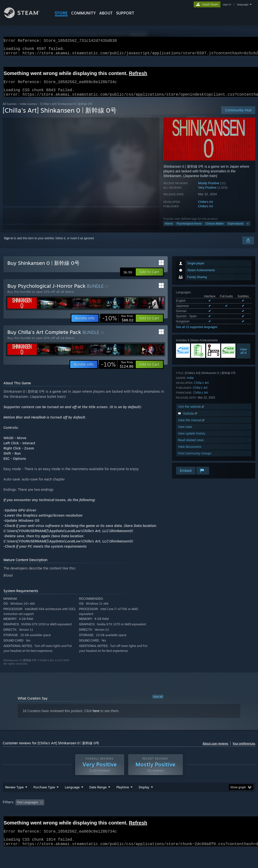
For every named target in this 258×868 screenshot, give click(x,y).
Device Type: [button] (12, 822)
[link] (118, 324)
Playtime (123, 800)
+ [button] (248, 229)
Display (144, 800)
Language (72, 800)
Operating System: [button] (191, 815)
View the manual (192, 426)
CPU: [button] (216, 815)
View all (158, 703)
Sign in (8, 244)
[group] (129, 818)
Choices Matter (215, 229)
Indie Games (28, 110)
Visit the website (191, 412)
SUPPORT (125, 13)
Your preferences (244, 749)
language (243, 4)
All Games (10, 110)
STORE (61, 13)
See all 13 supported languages (197, 333)
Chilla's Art (206, 208)
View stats (185, 433)
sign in (227, 4)
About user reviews (215, 749)
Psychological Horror (189, 229)
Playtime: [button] (115, 815)
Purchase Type (44, 800)
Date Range (98, 800)
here (96, 717)
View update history (192, 439)
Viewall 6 (243, 357)
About (106, 13)
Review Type (14, 800)
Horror (169, 229)
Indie (190, 384)
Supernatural (235, 229)
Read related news (191, 446)
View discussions (190, 453)
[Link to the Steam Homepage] (26, 17)
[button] (149, 278)
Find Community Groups (195, 459)
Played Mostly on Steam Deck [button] (150, 815)
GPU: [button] (233, 815)
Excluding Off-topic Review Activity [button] (77, 815)
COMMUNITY (83, 13)
